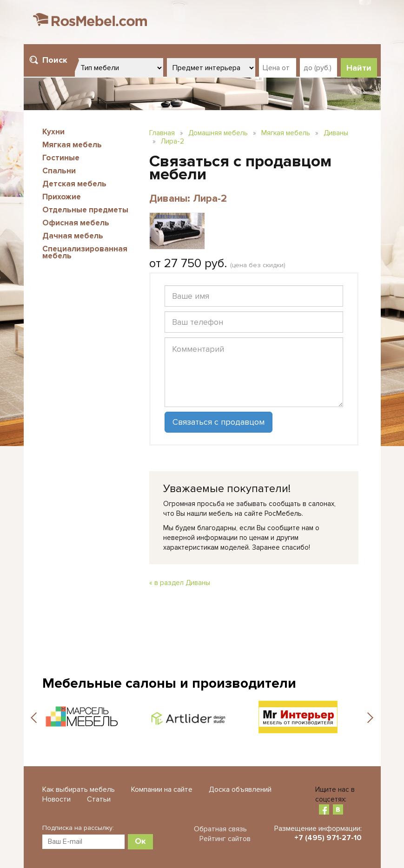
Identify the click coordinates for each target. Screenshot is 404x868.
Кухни (53, 132)
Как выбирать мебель (79, 789)
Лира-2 (172, 141)
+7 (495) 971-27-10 (328, 838)
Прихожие (62, 197)
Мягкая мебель (72, 145)
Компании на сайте (162, 789)
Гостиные (61, 158)
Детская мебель (74, 184)
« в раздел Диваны (180, 583)
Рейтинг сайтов (225, 839)
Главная (162, 133)
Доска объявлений (240, 789)
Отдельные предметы (85, 210)
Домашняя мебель (218, 133)
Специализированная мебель (85, 252)
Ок (140, 841)
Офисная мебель (76, 223)
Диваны (336, 133)
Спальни (59, 171)
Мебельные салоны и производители (169, 683)
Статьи (99, 799)
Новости (56, 799)
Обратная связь (220, 829)
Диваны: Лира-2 (188, 199)
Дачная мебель (73, 236)
